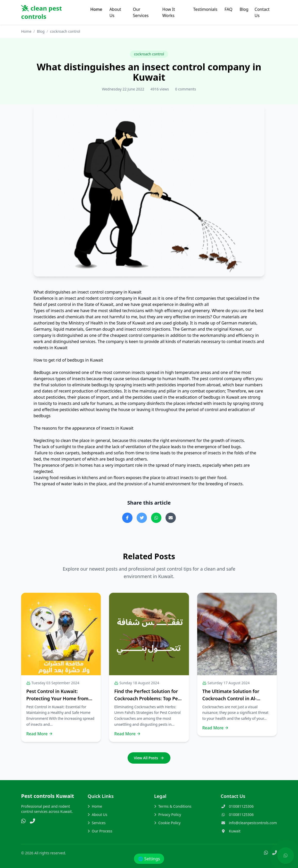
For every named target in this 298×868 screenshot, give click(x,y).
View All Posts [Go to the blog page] (149, 758)
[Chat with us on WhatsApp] (286, 856)
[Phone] (32, 821)
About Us (115, 12)
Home (96, 9)
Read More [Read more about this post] (40, 734)
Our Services (141, 12)
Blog (244, 9)
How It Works (169, 12)
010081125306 (241, 806)
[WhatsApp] (23, 821)
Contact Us (262, 12)
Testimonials (205, 9)
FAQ (228, 9)
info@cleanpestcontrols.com (253, 823)
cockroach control (149, 54)
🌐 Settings (149, 859)
